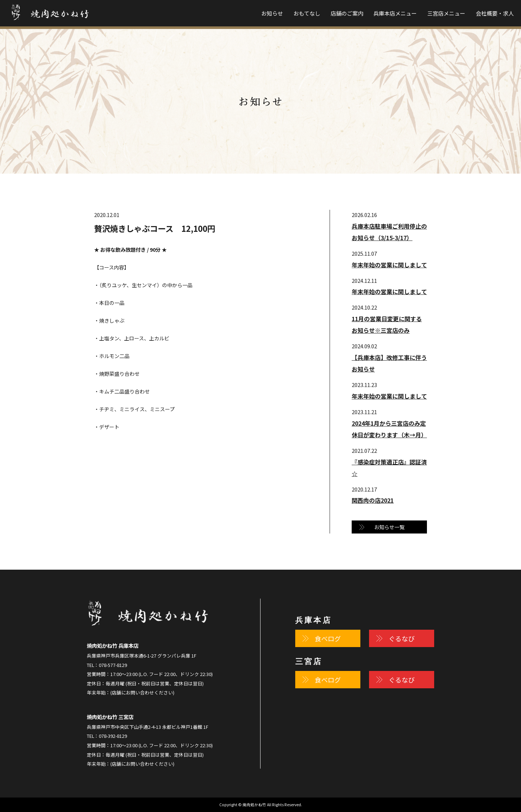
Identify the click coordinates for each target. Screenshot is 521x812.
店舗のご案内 (347, 13)
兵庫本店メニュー (395, 13)
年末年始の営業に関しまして (389, 265)
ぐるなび (402, 638)
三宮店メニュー (446, 13)
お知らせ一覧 (389, 527)
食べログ (328, 638)
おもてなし (307, 13)
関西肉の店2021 (373, 500)
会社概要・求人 (495, 13)
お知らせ (272, 13)
